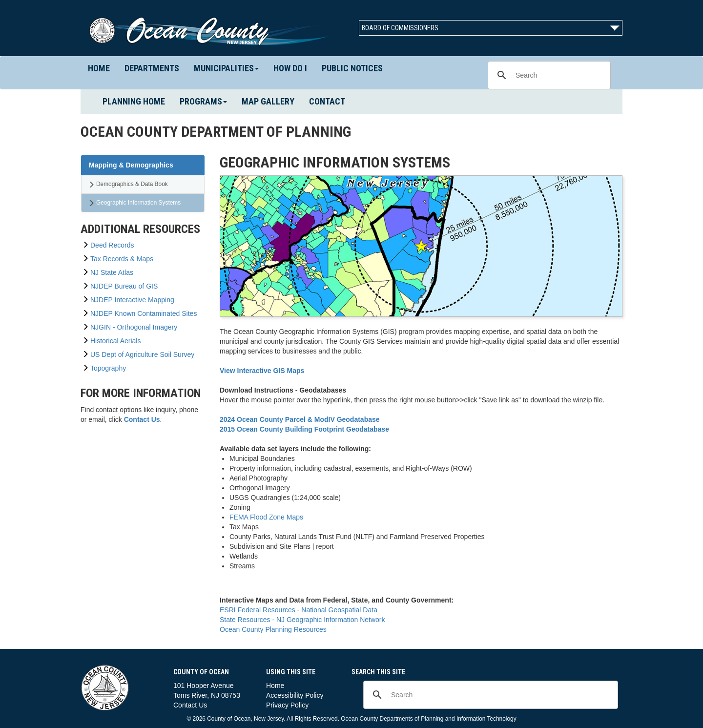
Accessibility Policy (295, 695)
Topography (108, 368)
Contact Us (190, 705)
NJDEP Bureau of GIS (124, 286)
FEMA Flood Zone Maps (266, 517)
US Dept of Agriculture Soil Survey (142, 354)
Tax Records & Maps (122, 259)
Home (103, 68)
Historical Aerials (115, 341)
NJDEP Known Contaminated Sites (144, 313)
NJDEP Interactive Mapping (132, 300)
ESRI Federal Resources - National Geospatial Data (299, 610)
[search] (548, 75)
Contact (327, 101)
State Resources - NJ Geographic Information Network (302, 620)
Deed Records (112, 245)
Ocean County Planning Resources (273, 629)
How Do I (290, 68)
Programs (203, 101)
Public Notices (352, 68)
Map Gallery (268, 101)
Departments (155, 68)
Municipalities (226, 68)
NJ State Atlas (112, 272)
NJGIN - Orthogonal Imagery (134, 327)
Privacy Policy (287, 705)
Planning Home (137, 101)
